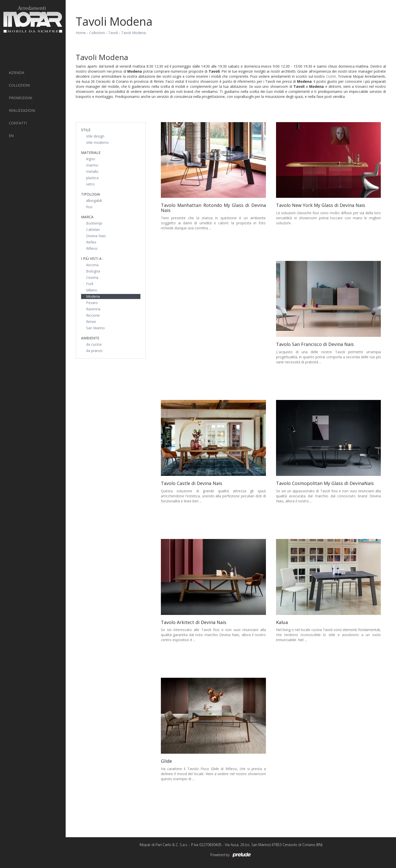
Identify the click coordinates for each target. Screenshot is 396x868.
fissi (89, 207)
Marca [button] (87, 217)
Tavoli (113, 33)
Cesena (92, 277)
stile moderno (97, 142)
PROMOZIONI (20, 98)
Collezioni (19, 85)
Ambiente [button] (90, 338)
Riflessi (92, 248)
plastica (92, 178)
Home (81, 33)
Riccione (93, 315)
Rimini (91, 322)
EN (11, 136)
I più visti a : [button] (92, 259)
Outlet (331, 76)
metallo (92, 171)
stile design (95, 136)
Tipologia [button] (91, 194)
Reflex (91, 242)
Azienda (17, 73)
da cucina (94, 344)
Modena (93, 296)
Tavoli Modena (133, 33)
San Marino (95, 328)
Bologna (93, 271)
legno (91, 159)
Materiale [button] (91, 153)
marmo (92, 165)
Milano (92, 290)
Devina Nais (96, 236)
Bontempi (94, 223)
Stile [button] (86, 130)
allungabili (94, 200)
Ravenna (93, 309)
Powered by (231, 855)
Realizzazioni (22, 110)
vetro (90, 184)
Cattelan (93, 229)
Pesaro (92, 303)
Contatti (18, 123)
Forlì (90, 284)
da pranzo (94, 351)
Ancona (92, 265)
